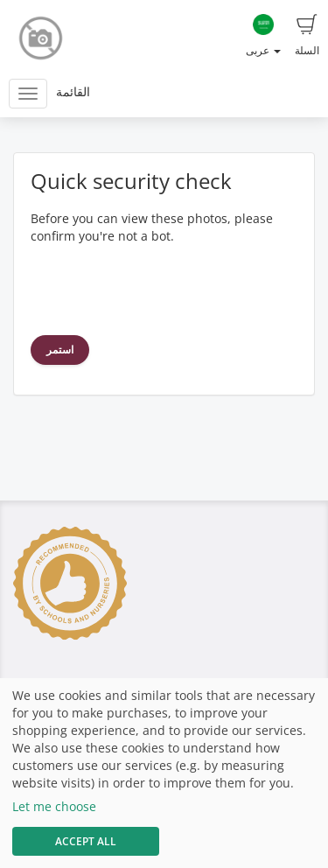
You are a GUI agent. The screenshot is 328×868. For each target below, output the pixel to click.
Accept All (86, 841)
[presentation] (164, 288)
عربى (263, 36)
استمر (60, 350)
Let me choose (54, 806)
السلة (307, 36)
